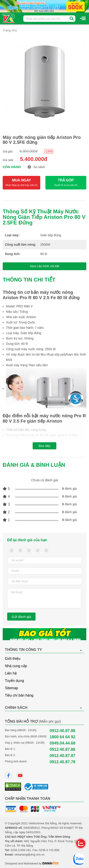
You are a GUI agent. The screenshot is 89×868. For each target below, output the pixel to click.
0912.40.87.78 (63, 762)
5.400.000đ (34, 159)
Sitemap (12, 688)
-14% (49, 151)
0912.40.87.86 (63, 731)
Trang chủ (10, 30)
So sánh (36, 167)
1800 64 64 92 (63, 737)
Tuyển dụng (14, 681)
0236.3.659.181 (21, 850)
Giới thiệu (13, 659)
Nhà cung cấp (16, 666)
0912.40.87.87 (63, 756)
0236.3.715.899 (49, 850)
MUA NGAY (21, 183)
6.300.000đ (29, 151)
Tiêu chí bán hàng (19, 695)
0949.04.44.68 (63, 743)
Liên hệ (11, 673)
